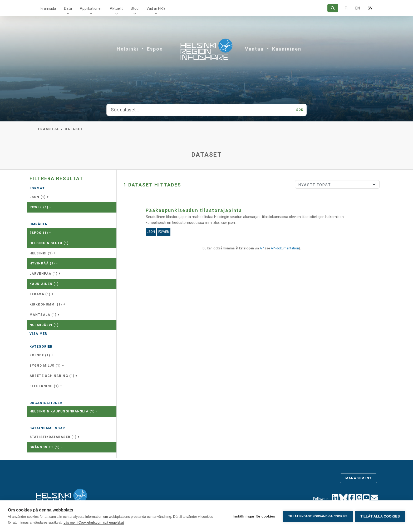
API (262, 248)
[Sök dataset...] (200, 110)
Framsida (48, 8)
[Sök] (333, 8)
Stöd (135, 8)
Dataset (74, 129)
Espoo (155, 49)
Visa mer (38, 334)
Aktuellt (116, 8)
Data (68, 8)
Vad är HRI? (156, 8)
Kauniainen (287, 49)
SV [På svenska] (370, 8)
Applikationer (91, 8)
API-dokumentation (285, 248)
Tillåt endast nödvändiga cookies (318, 516)
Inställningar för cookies (254, 516)
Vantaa (254, 49)
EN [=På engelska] (358, 8)
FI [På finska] (346, 8)
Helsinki (128, 49)
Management (358, 478)
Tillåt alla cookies (380, 516)
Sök (300, 110)
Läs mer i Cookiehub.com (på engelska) (94, 522)
